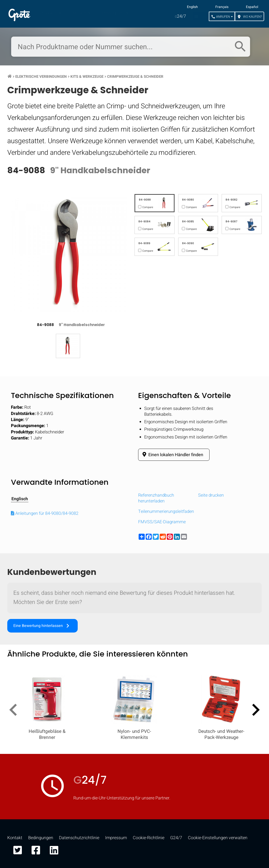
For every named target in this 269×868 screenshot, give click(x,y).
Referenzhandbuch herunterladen (156, 498)
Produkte (49, 13)
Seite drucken (211, 495)
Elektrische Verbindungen (41, 77)
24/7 (180, 16)
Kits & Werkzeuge (87, 77)
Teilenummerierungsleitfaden (166, 512)
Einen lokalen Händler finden (172, 455)
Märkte (80, 13)
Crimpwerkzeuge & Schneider (135, 77)
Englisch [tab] (20, 499)
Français (222, 7)
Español (252, 7)
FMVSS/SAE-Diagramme (162, 522)
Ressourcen (113, 13)
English (192, 7)
